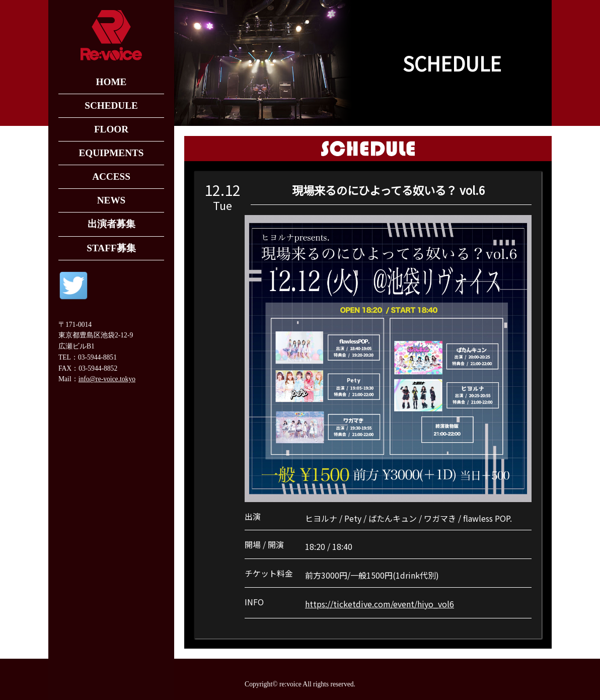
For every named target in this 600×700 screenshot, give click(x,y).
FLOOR (111, 129)
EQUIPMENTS (111, 153)
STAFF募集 (111, 248)
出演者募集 (111, 224)
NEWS (111, 200)
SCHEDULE (111, 106)
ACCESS (111, 177)
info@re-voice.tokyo (107, 379)
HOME (111, 82)
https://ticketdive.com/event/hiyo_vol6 (380, 604)
